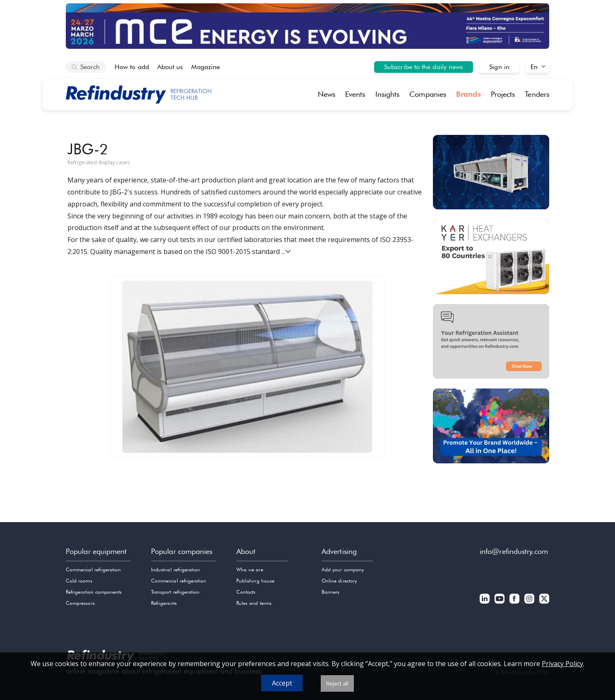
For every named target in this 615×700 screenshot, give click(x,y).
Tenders (537, 94)
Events (355, 94)
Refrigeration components (94, 592)
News (327, 94)
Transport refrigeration (175, 592)
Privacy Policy (562, 664)
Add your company (343, 569)
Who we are (250, 569)
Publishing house (255, 581)
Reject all (337, 683)
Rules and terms (254, 603)
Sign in (499, 67)
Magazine (205, 67)
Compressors (80, 603)
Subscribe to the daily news (424, 67)
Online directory (339, 581)
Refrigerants (164, 603)
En (534, 67)
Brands (468, 94)
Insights (388, 94)
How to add (132, 67)
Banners (330, 592)
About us (170, 67)
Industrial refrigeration (175, 569)
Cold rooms (79, 581)
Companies (428, 94)
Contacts (246, 592)
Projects (503, 94)
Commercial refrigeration (93, 569)
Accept (282, 683)
